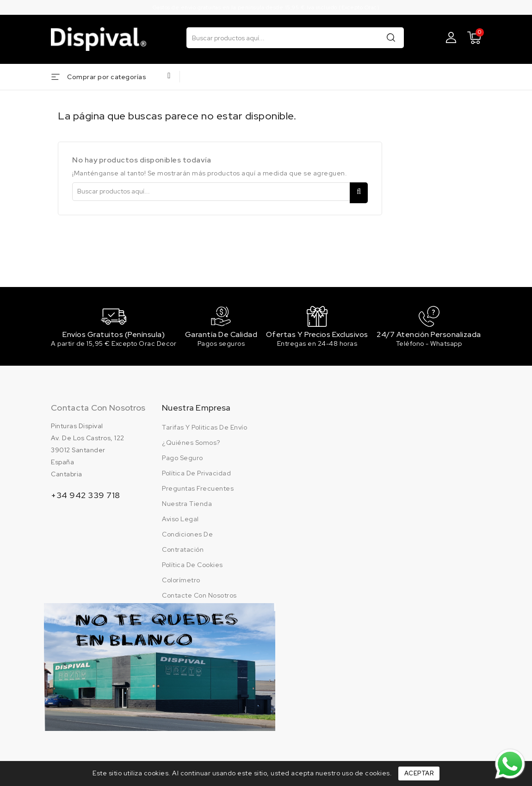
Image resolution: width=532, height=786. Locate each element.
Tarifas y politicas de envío (204, 429)
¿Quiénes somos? (191, 444)
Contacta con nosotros (98, 409)
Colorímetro (181, 582)
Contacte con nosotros (199, 597)
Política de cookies (192, 567)
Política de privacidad (196, 475)
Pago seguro (182, 460)
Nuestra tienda (187, 505)
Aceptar (419, 773)
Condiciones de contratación (187, 544)
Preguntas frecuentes (198, 490)
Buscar (391, 37)
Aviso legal (180, 521)
